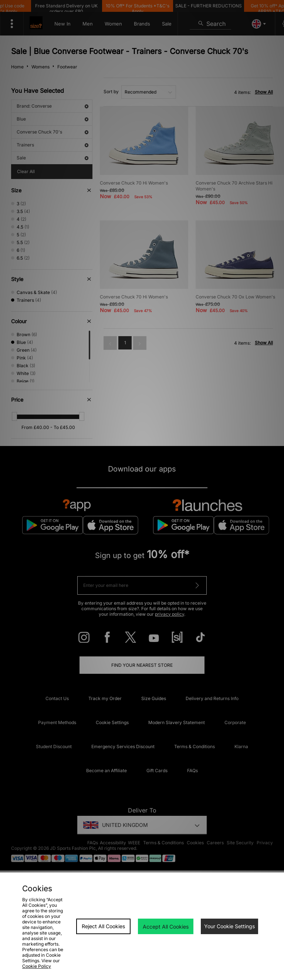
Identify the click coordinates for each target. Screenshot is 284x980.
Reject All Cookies (103, 926)
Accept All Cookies (166, 927)
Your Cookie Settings (229, 926)
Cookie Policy (37, 966)
